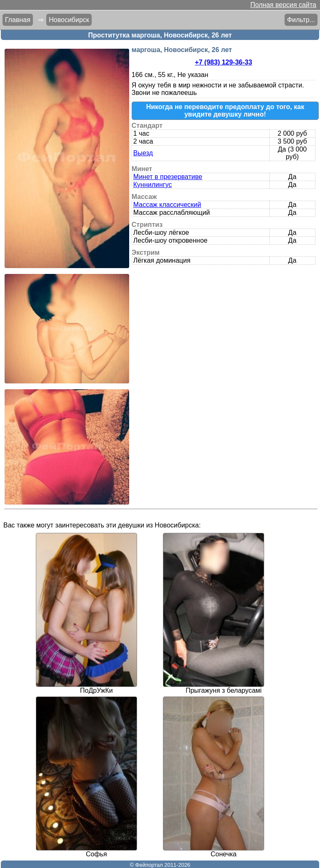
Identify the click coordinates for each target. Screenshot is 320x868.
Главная (18, 20)
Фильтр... (301, 20)
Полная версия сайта (283, 5)
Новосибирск (69, 20)
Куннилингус (153, 185)
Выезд (143, 153)
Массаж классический (167, 205)
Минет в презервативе (168, 177)
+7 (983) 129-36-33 (224, 62)
